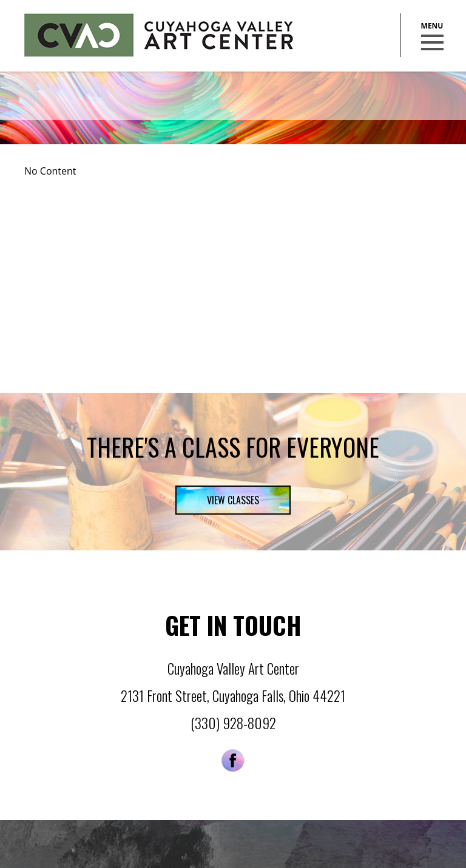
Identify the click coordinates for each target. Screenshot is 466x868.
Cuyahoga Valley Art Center (159, 35)
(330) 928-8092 (233, 723)
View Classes (233, 500)
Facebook (233, 760)
